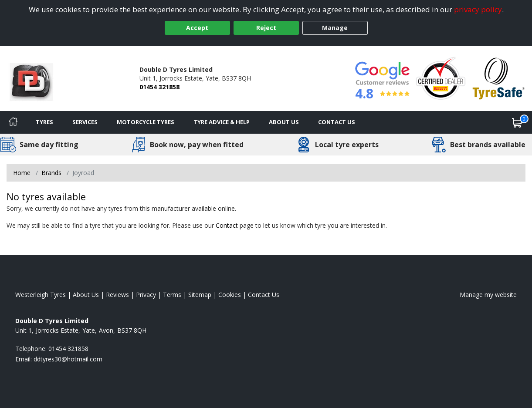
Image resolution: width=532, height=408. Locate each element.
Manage (335, 28)
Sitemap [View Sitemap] (200, 295)
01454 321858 (159, 87)
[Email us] (68, 359)
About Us (284, 122)
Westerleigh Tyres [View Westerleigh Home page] (41, 295)
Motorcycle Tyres (146, 122)
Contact (227, 225)
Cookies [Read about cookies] (230, 295)
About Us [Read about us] (86, 295)
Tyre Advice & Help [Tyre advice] (222, 122)
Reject (266, 28)
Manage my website (488, 295)
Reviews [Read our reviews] (117, 295)
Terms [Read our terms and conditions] (172, 295)
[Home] (13, 122)
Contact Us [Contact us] (337, 122)
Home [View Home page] (22, 173)
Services (85, 122)
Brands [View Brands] (51, 173)
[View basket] (517, 122)
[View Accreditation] (441, 78)
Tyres (44, 122)
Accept (197, 28)
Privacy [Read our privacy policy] (146, 295)
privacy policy (478, 9)
